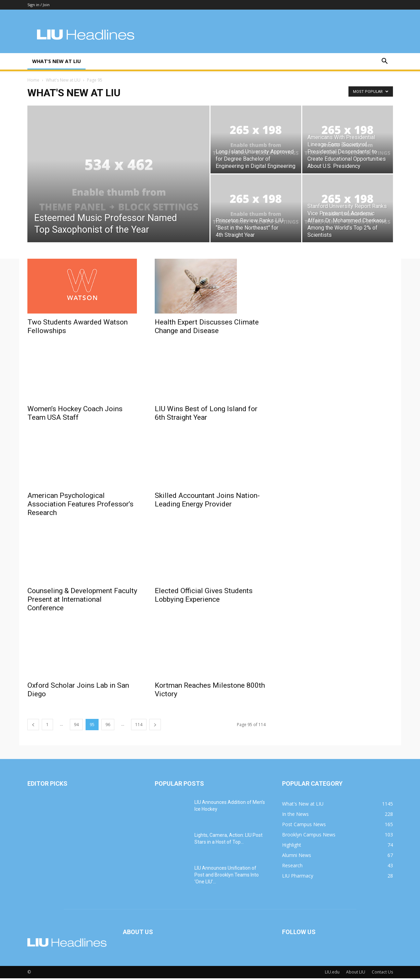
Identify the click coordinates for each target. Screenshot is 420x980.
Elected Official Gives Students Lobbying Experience (204, 596)
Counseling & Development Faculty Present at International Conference (82, 601)
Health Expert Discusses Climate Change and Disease (207, 328)
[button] (385, 62)
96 (108, 726)
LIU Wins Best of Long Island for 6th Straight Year (206, 415)
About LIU (356, 974)
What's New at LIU (63, 82)
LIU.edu (332, 974)
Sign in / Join (39, 5)
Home (33, 82)
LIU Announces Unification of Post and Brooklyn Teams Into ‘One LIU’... (227, 877)
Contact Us (382, 974)
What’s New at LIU (56, 61)
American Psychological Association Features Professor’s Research (80, 506)
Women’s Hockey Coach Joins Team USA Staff (75, 414)
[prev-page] (33, 726)
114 (139, 726)
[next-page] (155, 726)
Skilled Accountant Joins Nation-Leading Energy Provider (207, 497)
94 (76, 726)
